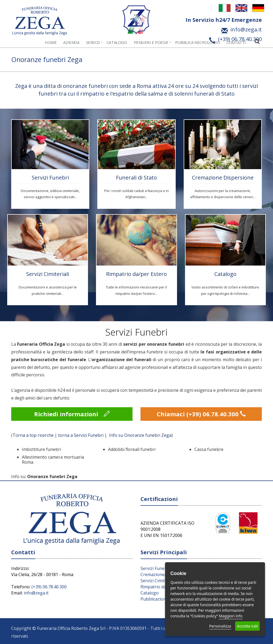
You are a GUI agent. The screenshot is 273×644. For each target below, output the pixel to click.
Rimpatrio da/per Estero (136, 274)
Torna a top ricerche (33, 435)
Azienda (71, 42)
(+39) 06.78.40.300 (49, 587)
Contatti (236, 42)
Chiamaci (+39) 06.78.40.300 (201, 414)
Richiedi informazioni (72, 414)
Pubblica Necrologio (197, 42)
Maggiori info (231, 616)
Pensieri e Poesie (151, 42)
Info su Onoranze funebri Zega (140, 435)
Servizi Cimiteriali (48, 274)
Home (51, 42)
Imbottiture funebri (41, 449)
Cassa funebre (209, 449)
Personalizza (220, 626)
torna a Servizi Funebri (81, 435)
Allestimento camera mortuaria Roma (53, 460)
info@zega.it (36, 593)
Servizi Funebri (50, 178)
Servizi (93, 42)
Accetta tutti (247, 626)
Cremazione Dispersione (223, 178)
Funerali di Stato (136, 178)
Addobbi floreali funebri (132, 449)
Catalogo (117, 42)
